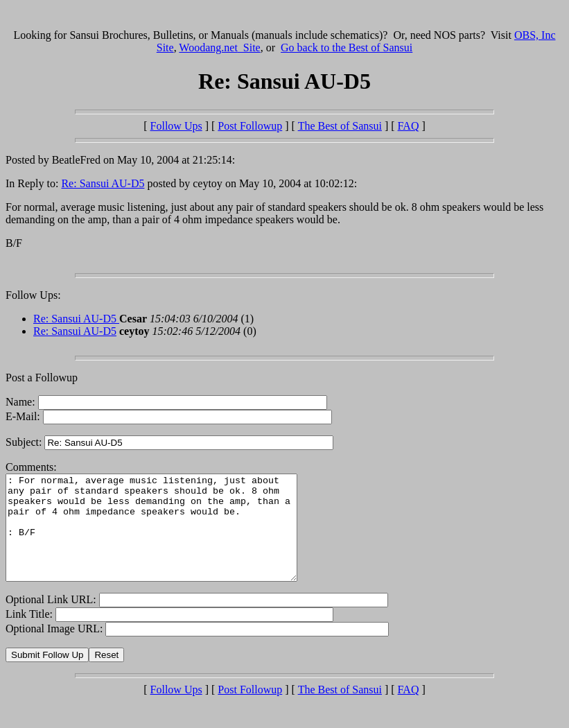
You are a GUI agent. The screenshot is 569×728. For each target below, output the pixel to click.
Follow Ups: (33, 295)
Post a (20, 378)
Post (250, 126)
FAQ (409, 126)
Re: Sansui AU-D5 (103, 183)
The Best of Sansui (340, 126)
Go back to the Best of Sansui (347, 47)
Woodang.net (219, 47)
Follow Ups (176, 126)
